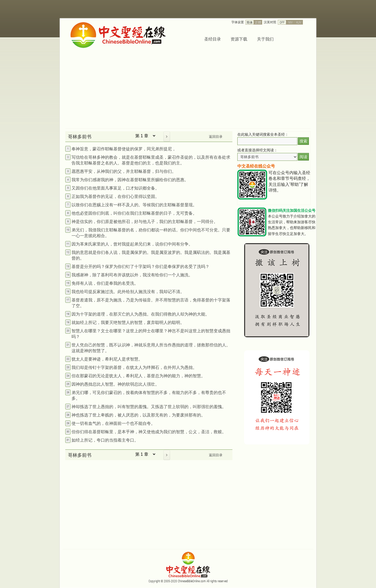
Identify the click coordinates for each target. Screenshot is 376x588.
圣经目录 (213, 39)
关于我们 (265, 39)
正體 (258, 22)
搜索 (303, 141)
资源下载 (239, 39)
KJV (299, 22)
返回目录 (216, 136)
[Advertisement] (188, 89)
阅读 (303, 157)
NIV (290, 22)
